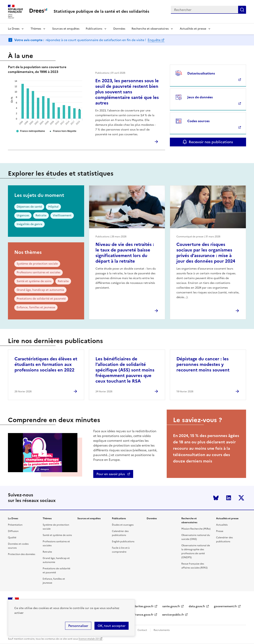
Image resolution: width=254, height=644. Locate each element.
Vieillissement (62, 215)
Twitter (241, 498)
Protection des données (22, 554)
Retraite (41, 215)
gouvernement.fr (225, 606)
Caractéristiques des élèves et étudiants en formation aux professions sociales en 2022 (46, 364)
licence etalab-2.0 (89, 639)
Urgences (23, 215)
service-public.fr (173, 615)
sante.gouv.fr (171, 606)
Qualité (12, 538)
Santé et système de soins (34, 281)
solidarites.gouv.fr (141, 606)
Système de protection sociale (37, 264)
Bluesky (216, 498)
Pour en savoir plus (111, 474)
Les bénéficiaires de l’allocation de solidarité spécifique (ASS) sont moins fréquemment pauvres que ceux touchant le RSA (125, 370)
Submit (242, 10)
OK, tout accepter (112, 626)
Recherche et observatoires (150, 29)
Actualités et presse (193, 29)
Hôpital (53, 207)
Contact (142, 630)
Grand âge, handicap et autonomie (40, 290)
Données (119, 29)
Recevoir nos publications (211, 142)
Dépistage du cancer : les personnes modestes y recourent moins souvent (203, 364)
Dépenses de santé (29, 207)
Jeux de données (200, 97)
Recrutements (162, 630)
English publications (123, 542)
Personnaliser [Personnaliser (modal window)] (78, 626)
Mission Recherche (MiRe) (196, 529)
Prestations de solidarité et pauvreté (41, 299)
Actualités (222, 525)
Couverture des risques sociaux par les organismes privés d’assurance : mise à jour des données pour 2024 (206, 253)
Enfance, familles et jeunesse (36, 307)
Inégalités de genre (29, 224)
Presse (220, 531)
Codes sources (198, 121)
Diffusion (13, 531)
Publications (94, 29)
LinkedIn (229, 498)
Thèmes (36, 29)
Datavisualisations (201, 73)
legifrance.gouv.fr (141, 615)
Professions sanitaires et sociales (38, 272)
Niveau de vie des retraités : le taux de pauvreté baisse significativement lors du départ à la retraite (125, 253)
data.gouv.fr (197, 606)
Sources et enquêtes (66, 29)
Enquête (154, 40)
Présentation (15, 525)
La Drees (14, 29)
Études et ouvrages (123, 525)
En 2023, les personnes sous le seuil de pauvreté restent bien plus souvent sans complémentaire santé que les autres (127, 92)
